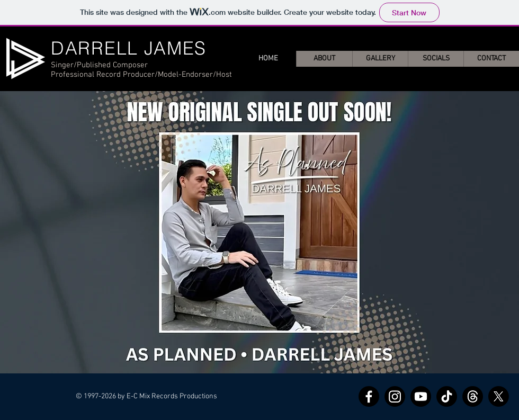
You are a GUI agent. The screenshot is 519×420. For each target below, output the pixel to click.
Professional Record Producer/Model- (116, 75)
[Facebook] (369, 396)
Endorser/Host (207, 75)
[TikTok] (447, 396)
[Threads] (473, 396)
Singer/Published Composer (99, 65)
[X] (499, 396)
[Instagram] (395, 396)
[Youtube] (421, 396)
